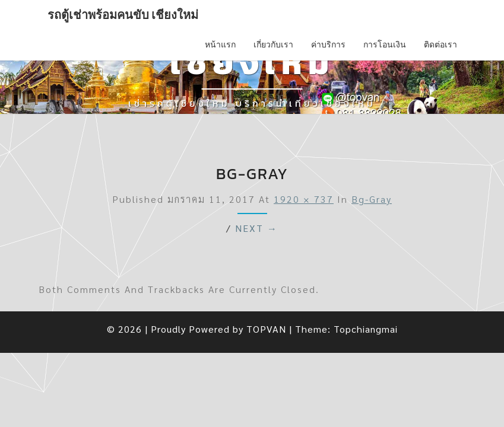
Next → (256, 228)
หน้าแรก (220, 44)
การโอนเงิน (385, 44)
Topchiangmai (366, 329)
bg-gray (372, 199)
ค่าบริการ (328, 44)
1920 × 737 (304, 199)
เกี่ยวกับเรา (273, 44)
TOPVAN (266, 329)
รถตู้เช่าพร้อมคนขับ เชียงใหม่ (123, 15)
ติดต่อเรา (440, 44)
